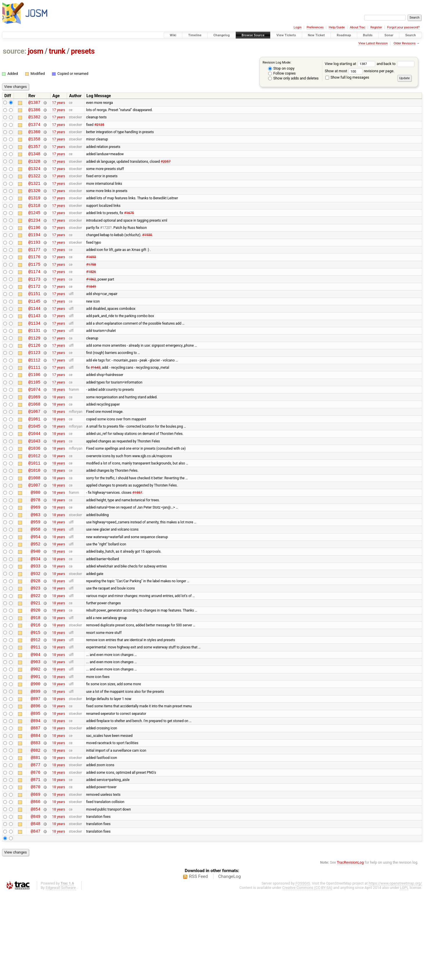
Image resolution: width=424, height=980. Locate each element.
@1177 (34, 268)
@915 (36, 696)
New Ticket (316, 35)
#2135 (99, 128)
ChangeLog (230, 963)
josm (35, 51)
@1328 (34, 169)
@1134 (34, 350)
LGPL (404, 975)
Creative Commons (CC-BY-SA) (307, 975)
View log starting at (351, 64)
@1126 (34, 375)
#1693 (91, 276)
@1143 (34, 342)
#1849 (91, 309)
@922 (36, 655)
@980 (36, 539)
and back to (396, 64)
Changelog (221, 35)
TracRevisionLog (350, 949)
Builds (368, 35)
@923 (36, 646)
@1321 (34, 194)
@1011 (34, 506)
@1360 (34, 136)
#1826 (91, 292)
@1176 (34, 276)
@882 (36, 828)
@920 (36, 671)
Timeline (195, 35)
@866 (36, 885)
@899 (36, 762)
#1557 (137, 539)
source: (15, 51)
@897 (36, 770)
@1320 (34, 202)
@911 (36, 712)
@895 (36, 786)
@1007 (34, 531)
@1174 (34, 292)
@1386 (34, 111)
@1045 (34, 465)
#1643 (95, 399)
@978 (36, 548)
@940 (36, 605)
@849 (36, 902)
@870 (36, 868)
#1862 (91, 301)
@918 (36, 679)
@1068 (34, 441)
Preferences (315, 27)
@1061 (34, 457)
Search (411, 35)
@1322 (34, 185)
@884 (36, 811)
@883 (36, 819)
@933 (36, 622)
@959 (36, 572)
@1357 (34, 152)
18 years (58, 424)
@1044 (34, 473)
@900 (36, 753)
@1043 (34, 482)
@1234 (34, 235)
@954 (36, 589)
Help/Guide (337, 27)
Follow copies (282, 73)
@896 (36, 778)
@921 (36, 663)
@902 (36, 737)
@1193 (34, 260)
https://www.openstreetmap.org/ (395, 970)
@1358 (34, 144)
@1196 (34, 243)
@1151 (34, 317)
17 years (58, 103)
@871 (36, 860)
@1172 (34, 309)
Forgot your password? (403, 27)
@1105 (34, 416)
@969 (36, 556)
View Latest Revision (373, 43)
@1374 (34, 128)
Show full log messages (347, 77)
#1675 (129, 227)
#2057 (166, 169)
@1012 (34, 498)
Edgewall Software (61, 975)
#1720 (105, 243)
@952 (36, 597)
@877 (36, 844)
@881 (36, 836)
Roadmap (344, 35)
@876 (36, 852)
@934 (36, 613)
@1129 (34, 367)
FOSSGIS (303, 970)
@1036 (34, 490)
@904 (36, 720)
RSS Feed (198, 963)
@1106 (34, 407)
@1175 (34, 284)
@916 (36, 687)
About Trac (358, 27)
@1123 (34, 383)
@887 (36, 803)
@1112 (34, 391)
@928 (36, 638)
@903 (36, 729)
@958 (36, 580)
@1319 (34, 210)
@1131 (34, 358)
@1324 (34, 177)
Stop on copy (281, 68)
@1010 (34, 515)
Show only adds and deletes (293, 78)
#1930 (147, 251)
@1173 (34, 301)
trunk (57, 51)
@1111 (34, 399)
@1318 (34, 218)
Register (376, 27)
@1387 (34, 103)
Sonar (389, 35)
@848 (36, 910)
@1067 (34, 449)
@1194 (34, 251)
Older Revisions (405, 43)
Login (298, 27)
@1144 (34, 333)
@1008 (34, 523)
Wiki (173, 35)
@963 (36, 564)
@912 (36, 704)
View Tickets (286, 35)
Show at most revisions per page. (360, 71)
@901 (36, 745)
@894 (36, 794)
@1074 (34, 424)
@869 (36, 877)
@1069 (34, 432)
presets (83, 51)
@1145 (34, 325)
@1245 (34, 226)
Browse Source (253, 35)
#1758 (91, 284)
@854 (36, 893)
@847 (36, 918)
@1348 (34, 161)
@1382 (34, 119)
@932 (36, 630)
